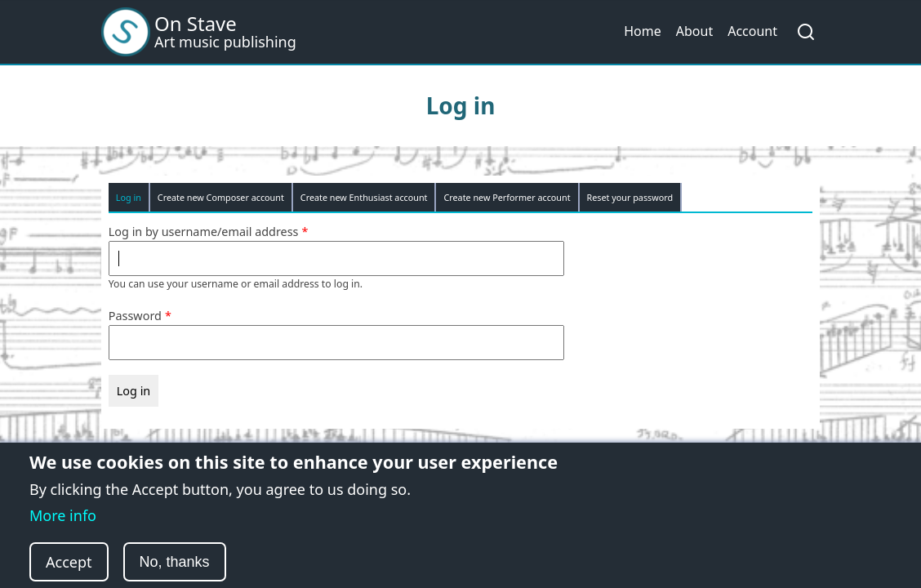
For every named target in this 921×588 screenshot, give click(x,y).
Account (752, 31)
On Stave (196, 23)
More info (63, 530)
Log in (129, 197)
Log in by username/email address (204, 232)
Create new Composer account (221, 197)
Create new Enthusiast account (364, 197)
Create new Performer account (507, 197)
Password (135, 316)
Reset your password (630, 197)
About (694, 31)
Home (643, 31)
